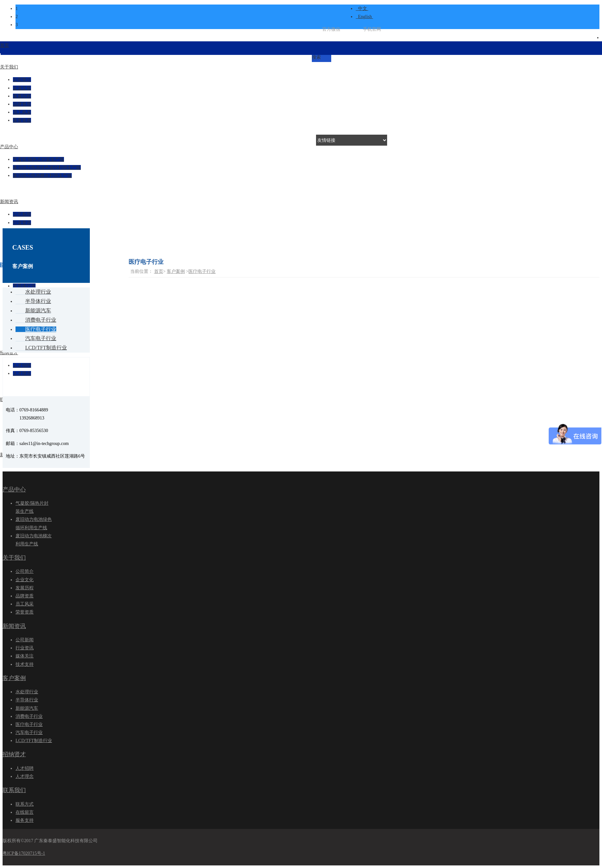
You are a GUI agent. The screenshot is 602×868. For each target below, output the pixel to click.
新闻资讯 (14, 626)
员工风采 (25, 604)
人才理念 (25, 776)
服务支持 (25, 820)
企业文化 (25, 580)
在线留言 (25, 812)
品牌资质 (25, 596)
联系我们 (14, 790)
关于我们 (14, 558)
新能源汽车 (27, 708)
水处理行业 (27, 692)
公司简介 (25, 571)
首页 (159, 271)
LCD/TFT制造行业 (34, 741)
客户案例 (176, 271)
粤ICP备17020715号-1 (24, 853)
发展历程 (25, 588)
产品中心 (14, 490)
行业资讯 (22, 223)
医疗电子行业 (202, 271)
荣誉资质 (25, 612)
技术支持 (25, 664)
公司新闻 (25, 640)
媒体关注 (25, 656)
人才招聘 (25, 768)
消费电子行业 (29, 716)
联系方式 (25, 804)
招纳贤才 (14, 754)
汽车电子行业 (29, 733)
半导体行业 (27, 700)
